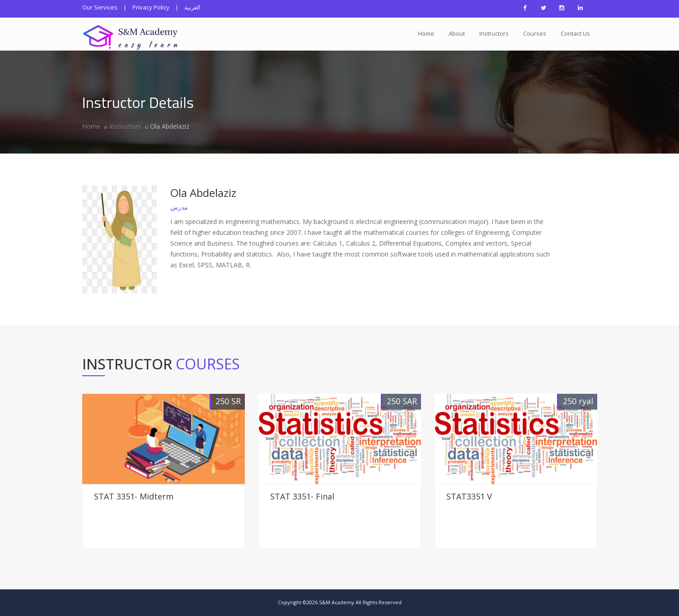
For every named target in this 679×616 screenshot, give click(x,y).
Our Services (100, 7)
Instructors (494, 33)
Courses (535, 33)
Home (426, 33)
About (457, 33)
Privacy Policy (151, 7)
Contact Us (575, 33)
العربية (192, 7)
